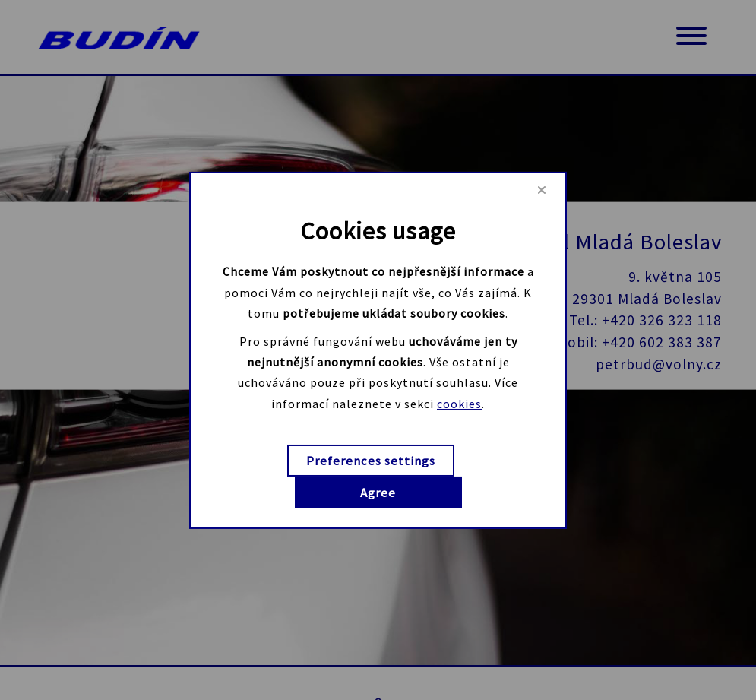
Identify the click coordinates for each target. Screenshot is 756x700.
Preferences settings (371, 461)
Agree (378, 493)
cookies (459, 403)
